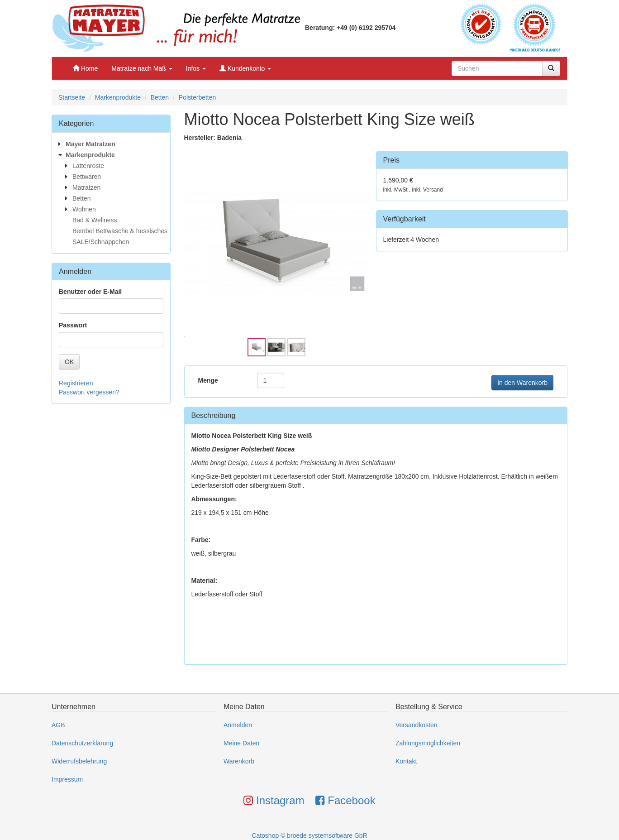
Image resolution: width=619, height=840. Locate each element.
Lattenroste (88, 166)
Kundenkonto (245, 68)
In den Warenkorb (522, 383)
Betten (160, 97)
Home (85, 68)
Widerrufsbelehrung (79, 761)
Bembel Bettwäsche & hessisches (120, 231)
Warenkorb (239, 761)
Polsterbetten (198, 97)
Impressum (67, 779)
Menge (208, 380)
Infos (196, 68)
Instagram (274, 800)
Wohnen (84, 209)
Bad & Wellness (95, 220)
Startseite (72, 97)
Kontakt (406, 761)
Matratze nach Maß (142, 68)
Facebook (345, 800)
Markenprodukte (118, 97)
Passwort (73, 325)
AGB (58, 725)
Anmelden (238, 725)
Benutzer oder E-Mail (90, 292)
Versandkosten (417, 725)
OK (69, 362)
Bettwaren (87, 177)
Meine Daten (241, 743)
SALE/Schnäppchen (101, 242)
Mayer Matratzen (90, 144)
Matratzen (86, 187)
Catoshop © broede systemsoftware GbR (309, 835)
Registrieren (76, 383)
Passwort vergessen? (89, 392)
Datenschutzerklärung (82, 743)
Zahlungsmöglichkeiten (428, 743)
